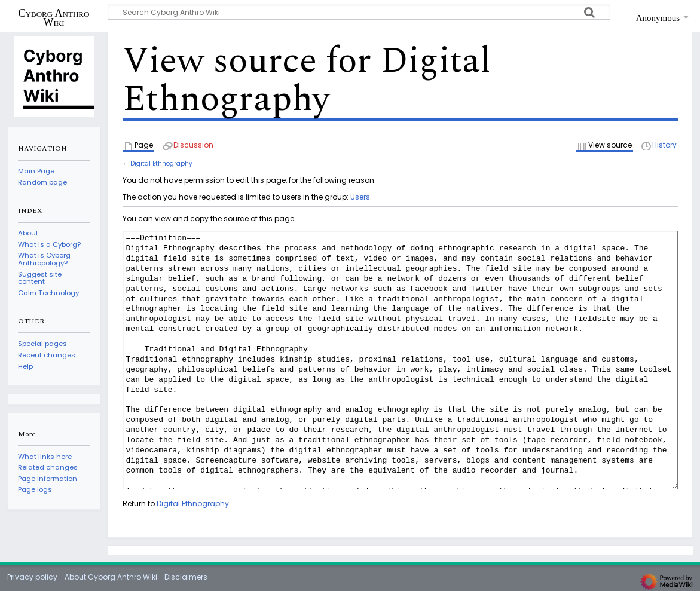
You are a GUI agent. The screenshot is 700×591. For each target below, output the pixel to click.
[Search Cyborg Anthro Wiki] (359, 12)
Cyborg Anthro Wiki (54, 17)
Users (360, 197)
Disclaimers (186, 577)
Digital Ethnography (161, 163)
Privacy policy (32, 577)
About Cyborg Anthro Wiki (111, 577)
